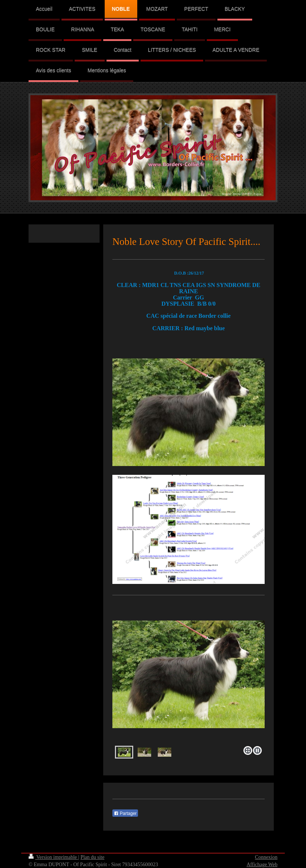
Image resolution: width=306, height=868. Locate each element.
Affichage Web (262, 865)
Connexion (266, 857)
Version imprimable (53, 857)
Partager (125, 813)
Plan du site (92, 857)
